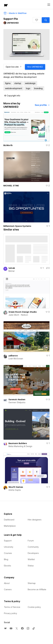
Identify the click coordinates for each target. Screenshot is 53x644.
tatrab (12, 268)
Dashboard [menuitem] (9, 520)
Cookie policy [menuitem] (34, 607)
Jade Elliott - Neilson (18, 315)
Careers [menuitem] (8, 590)
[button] (37, 20)
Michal (11, 271)
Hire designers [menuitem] (35, 520)
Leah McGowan (16, 359)
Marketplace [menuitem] (10, 526)
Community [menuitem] (33, 547)
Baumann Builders (18, 443)
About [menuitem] (7, 583)
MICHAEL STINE (11, 186)
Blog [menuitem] (6, 559)
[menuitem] (5, 628)
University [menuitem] (9, 547)
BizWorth (8, 145)
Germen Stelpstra (17, 402)
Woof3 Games (16, 487)
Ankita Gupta (15, 490)
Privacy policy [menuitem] (11, 613)
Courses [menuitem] (8, 553)
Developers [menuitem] (33, 553)
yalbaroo (13, 356)
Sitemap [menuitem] (32, 583)
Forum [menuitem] (31, 541)
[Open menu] (49, 5)
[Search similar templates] (46, 20)
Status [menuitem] (31, 566)
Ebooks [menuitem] (7, 566)
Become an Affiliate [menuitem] (37, 590)
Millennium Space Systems (17, 226)
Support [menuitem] (8, 541)
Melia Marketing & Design (20, 446)
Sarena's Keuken (17, 399)
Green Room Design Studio (23, 312)
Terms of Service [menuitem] (12, 607)
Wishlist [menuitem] (31, 559)
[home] (6, 5)
